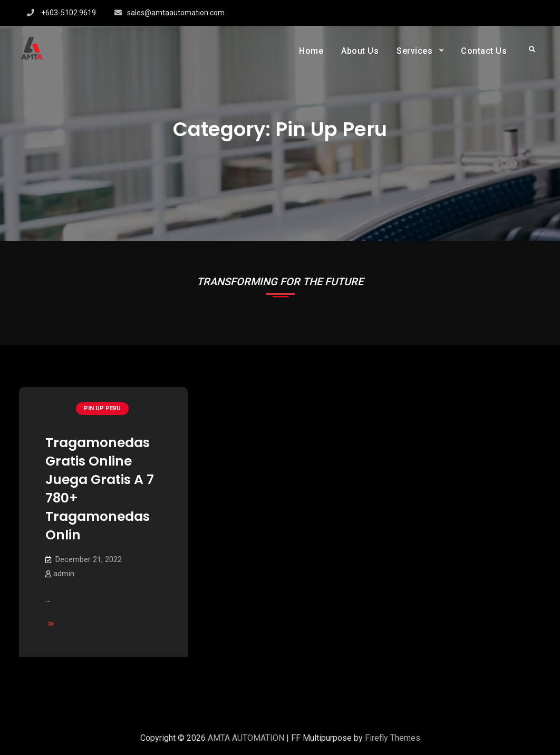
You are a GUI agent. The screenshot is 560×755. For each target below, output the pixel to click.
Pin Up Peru (102, 408)
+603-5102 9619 (69, 13)
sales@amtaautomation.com (176, 13)
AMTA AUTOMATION (246, 738)
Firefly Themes (393, 738)
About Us (360, 51)
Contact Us (484, 51)
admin (64, 574)
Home (311, 51)
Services (414, 51)
